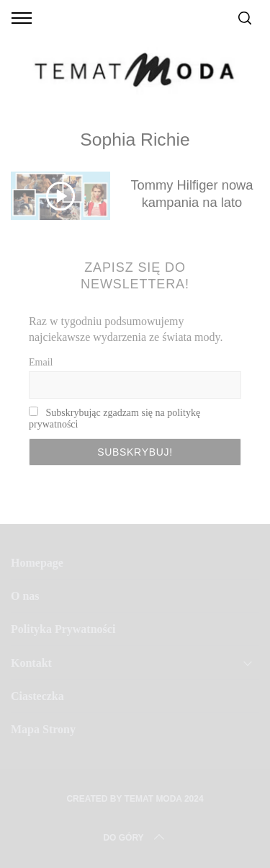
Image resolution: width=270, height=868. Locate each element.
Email (41, 362)
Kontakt (31, 663)
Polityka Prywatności (63, 629)
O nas (25, 596)
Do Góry (135, 838)
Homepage (37, 563)
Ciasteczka (37, 696)
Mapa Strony (43, 729)
